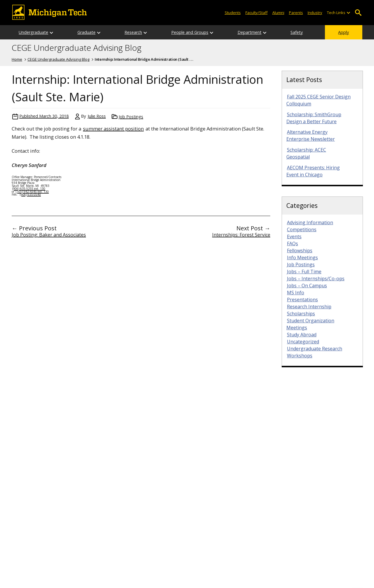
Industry (315, 13)
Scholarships (301, 314)
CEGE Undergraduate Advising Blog (77, 48)
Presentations (302, 300)
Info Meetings (302, 258)
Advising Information (310, 222)
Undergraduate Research (315, 349)
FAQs (292, 243)
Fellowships (300, 250)
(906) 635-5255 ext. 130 (29, 189)
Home (17, 59)
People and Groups (190, 32)
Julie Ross (97, 116)
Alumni (278, 13)
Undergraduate (33, 32)
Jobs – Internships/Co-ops (316, 279)
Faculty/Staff (257, 13)
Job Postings (131, 117)
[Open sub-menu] (348, 13)
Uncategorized (303, 342)
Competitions (302, 229)
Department (250, 32)
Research (133, 32)
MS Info (296, 293)
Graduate (86, 32)
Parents (296, 13)
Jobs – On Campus (307, 286)
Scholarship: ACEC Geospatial (306, 153)
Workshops (300, 356)
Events (294, 236)
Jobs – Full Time (304, 272)
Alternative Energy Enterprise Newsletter (311, 135)
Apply (343, 32)
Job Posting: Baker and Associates (49, 235)
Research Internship (309, 307)
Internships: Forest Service (241, 235)
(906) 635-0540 (30, 194)
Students (233, 13)
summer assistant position (113, 129)
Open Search (358, 13)
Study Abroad (302, 335)
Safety (297, 32)
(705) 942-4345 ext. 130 (32, 192)
